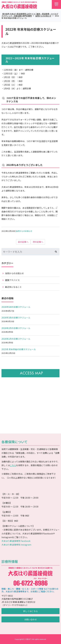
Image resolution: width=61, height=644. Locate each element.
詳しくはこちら (30, 611)
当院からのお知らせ (24, 231)
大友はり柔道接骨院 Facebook (16, 541)
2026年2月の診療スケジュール (16, 328)
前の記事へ (23, 242)
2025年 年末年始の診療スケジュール (19, 349)
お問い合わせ (30, 619)
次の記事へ (38, 242)
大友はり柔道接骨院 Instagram (16, 545)
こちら (13, 465)
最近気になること (13, 287)
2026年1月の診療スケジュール (16, 339)
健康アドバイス (12, 280)
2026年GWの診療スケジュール (16, 307)
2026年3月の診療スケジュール (16, 318)
